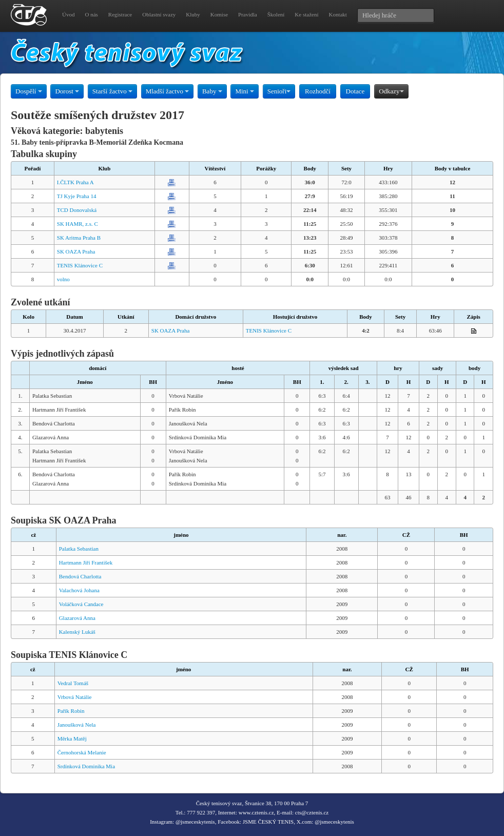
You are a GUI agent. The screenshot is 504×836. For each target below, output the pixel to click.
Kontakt (337, 14)
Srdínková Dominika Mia (86, 766)
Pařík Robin (71, 711)
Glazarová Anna (77, 618)
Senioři (279, 91)
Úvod (68, 14)
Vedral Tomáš (73, 683)
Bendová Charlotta (80, 576)
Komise (219, 14)
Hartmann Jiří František (86, 562)
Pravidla (248, 14)
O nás (91, 14)
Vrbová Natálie (75, 697)
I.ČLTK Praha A (75, 182)
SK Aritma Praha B (79, 238)
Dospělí (29, 91)
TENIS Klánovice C (80, 265)
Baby (212, 91)
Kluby (193, 14)
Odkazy (391, 91)
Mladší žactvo (168, 91)
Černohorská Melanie (82, 752)
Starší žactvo (112, 91)
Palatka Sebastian (79, 549)
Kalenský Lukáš (77, 632)
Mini (245, 91)
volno (63, 279)
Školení (276, 14)
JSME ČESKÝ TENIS (268, 822)
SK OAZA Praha (76, 251)
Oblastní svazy (159, 14)
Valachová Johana (79, 590)
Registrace (120, 14)
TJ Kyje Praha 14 (77, 196)
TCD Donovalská (77, 210)
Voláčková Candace (81, 604)
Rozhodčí (318, 91)
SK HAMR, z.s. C (77, 224)
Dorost (67, 91)
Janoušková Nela (77, 725)
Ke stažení (306, 14)
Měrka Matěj (72, 738)
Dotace (355, 91)
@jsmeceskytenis (195, 822)
